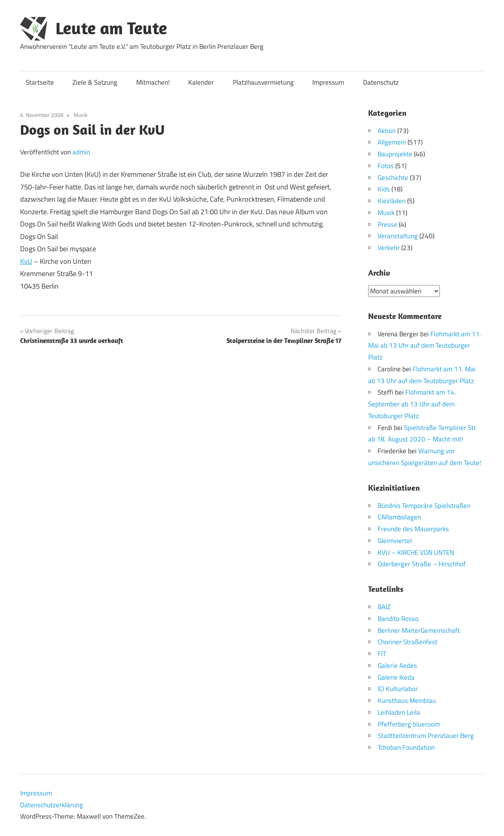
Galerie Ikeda (396, 677)
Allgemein (392, 142)
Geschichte (393, 178)
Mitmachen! (153, 82)
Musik (81, 115)
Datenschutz (381, 82)
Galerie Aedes (397, 665)
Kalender (201, 82)
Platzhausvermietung (263, 82)
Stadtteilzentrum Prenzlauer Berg (426, 736)
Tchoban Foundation (406, 747)
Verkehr (389, 248)
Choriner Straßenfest (408, 642)
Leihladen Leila (399, 712)
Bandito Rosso (398, 618)
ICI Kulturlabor (398, 689)
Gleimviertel (395, 540)
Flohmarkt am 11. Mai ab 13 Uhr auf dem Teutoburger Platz (425, 345)
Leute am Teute (111, 28)
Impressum (328, 82)
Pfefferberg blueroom (409, 724)
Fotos (386, 166)
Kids (384, 189)
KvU (26, 261)
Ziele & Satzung (95, 82)
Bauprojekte (395, 154)
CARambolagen (399, 517)
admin (81, 152)
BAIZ (384, 607)
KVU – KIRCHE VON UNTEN (416, 552)
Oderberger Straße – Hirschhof (422, 564)
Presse (387, 224)
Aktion (387, 131)
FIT (382, 654)
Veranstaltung (398, 236)
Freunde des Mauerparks (413, 529)
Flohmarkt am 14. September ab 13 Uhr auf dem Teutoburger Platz (412, 404)
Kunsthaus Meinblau (407, 701)
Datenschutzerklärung (52, 804)
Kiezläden (392, 201)
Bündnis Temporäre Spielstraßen (424, 505)
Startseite (40, 82)
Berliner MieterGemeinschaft (419, 630)
